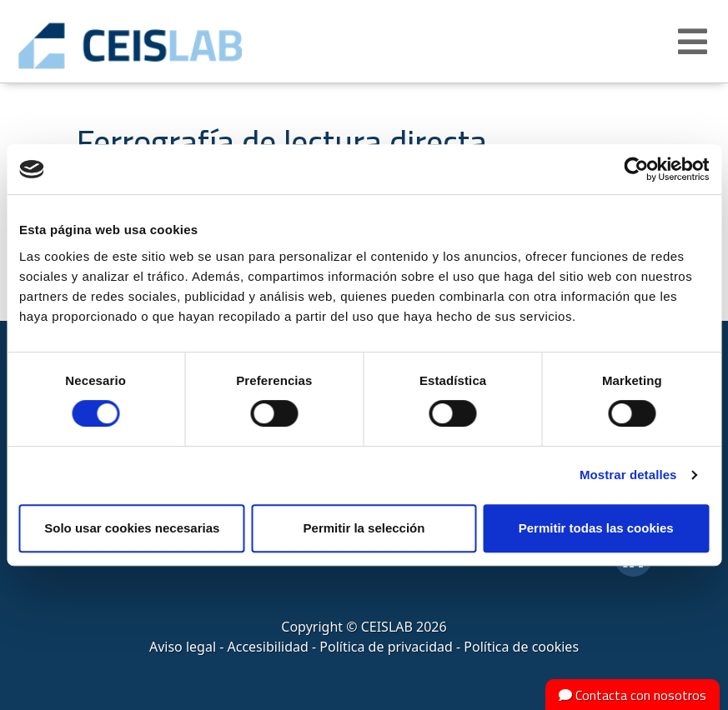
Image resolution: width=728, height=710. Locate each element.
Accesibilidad (268, 647)
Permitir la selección (364, 528)
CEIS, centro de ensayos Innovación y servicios (183, 46)
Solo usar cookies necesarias (132, 528)
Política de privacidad (386, 647)
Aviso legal (183, 647)
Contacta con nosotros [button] (633, 695)
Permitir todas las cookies (596, 528)
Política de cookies (521, 647)
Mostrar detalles (628, 475)
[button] (695, 42)
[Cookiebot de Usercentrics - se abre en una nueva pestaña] (636, 169)
